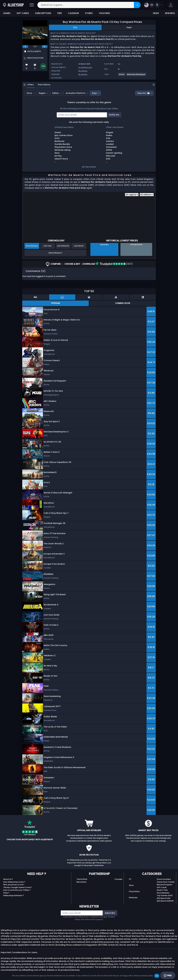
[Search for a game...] (89, 5)
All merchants (89, 167)
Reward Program (164, 885)
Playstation (134, 891)
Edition (56, 93)
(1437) (114, 264)
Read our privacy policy (143, 976)
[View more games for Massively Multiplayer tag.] (136, 75)
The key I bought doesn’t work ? (18, 887)
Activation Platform (76, 93)
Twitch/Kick (82, 879)
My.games (83, 71)
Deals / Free (162, 890)
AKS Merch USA (164, 898)
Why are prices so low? (14, 885)
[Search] (137, 5)
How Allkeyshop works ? (14, 882)
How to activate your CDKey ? (17, 890)
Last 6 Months (63, 246)
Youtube (118, 879)
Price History (42, 85)
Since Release (32, 246)
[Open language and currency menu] (153, 5)
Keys (94, 93)
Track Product (55, 253)
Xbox (131, 885)
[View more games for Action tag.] (122, 75)
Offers (28, 85)
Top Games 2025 (165, 895)
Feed (129, 27)
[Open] (32, 5)
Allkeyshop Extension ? (14, 895)
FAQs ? (6, 893)
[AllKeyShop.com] (13, 5)
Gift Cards (162, 887)
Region (42, 93)
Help (168, 975)
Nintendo (133, 898)
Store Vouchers (164, 879)
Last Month (79, 246)
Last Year (48, 246)
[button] (171, 5)
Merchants (81, 882)
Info (75, 27)
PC (130, 879)
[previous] (25, 47)
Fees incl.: (143, 93)
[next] (45, 47)
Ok (157, 976)
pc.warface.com (85, 67)
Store (29, 93)
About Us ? (8, 879)
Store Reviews (163, 893)
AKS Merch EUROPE (165, 901)
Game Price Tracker (166, 882)
